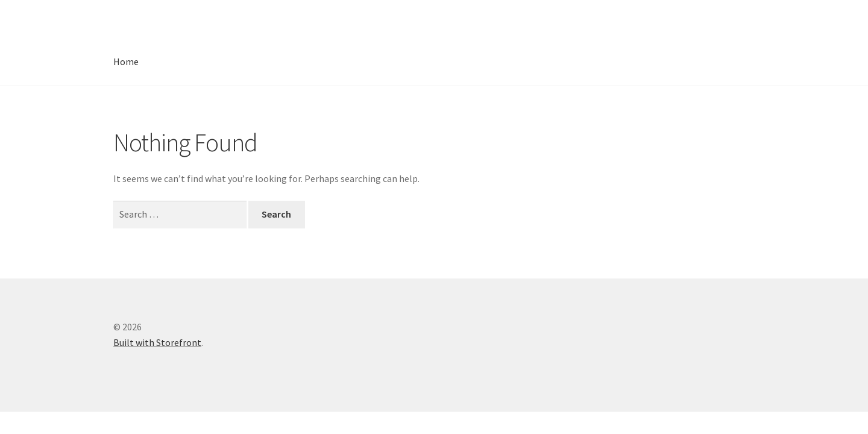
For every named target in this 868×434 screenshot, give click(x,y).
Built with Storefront (157, 342)
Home (126, 61)
